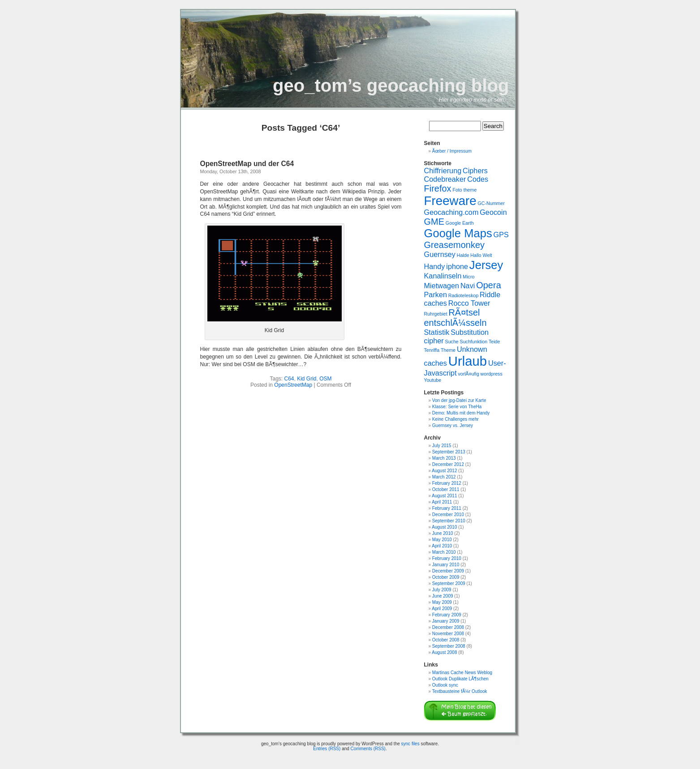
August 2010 (444, 527)
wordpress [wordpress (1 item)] (492, 374)
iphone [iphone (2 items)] (457, 266)
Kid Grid (307, 379)
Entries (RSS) (327, 749)
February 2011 (447, 508)
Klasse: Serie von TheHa (457, 407)
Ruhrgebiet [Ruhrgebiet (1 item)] (436, 314)
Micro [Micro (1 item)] (468, 277)
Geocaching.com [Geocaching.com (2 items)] (451, 212)
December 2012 (448, 464)
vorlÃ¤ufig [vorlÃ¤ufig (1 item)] (468, 374)
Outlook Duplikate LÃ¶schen (460, 679)
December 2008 (448, 627)
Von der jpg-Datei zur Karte (459, 400)
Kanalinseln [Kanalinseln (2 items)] (443, 276)
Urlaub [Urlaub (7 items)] (468, 361)
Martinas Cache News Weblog (462, 673)
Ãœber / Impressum (452, 151)
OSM (325, 379)
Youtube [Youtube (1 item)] (433, 380)
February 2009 (447, 615)
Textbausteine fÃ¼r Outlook (460, 691)
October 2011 (446, 489)
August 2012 (444, 471)
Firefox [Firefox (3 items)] (438, 188)
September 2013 (449, 452)
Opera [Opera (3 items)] (489, 285)
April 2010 (442, 546)
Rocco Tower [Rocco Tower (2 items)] (469, 303)
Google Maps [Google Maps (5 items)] (458, 233)
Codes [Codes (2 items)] (478, 179)
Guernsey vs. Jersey (453, 425)
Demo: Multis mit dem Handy (461, 413)
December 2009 (448, 571)
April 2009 (442, 609)
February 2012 (447, 483)
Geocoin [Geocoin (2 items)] (493, 212)
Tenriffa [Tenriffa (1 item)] (432, 350)
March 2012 (444, 477)
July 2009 (442, 590)
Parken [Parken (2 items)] (436, 295)
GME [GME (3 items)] (434, 222)
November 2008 (448, 634)
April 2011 (442, 502)
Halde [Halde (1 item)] (463, 255)
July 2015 (442, 446)
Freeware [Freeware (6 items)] (450, 201)
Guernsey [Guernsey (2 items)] (440, 254)
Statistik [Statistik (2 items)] (437, 332)
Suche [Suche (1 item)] (452, 342)
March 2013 (444, 458)
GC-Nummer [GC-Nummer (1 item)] (491, 203)
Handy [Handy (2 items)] (435, 266)
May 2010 (442, 540)
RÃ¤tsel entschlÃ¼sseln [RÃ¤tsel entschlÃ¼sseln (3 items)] (455, 318)
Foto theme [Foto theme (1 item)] (464, 190)
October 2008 (446, 640)
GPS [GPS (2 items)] (501, 235)
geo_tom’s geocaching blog (391, 85)
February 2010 (447, 558)
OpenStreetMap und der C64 (247, 164)
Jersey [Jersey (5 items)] (486, 265)
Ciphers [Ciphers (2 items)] (475, 171)
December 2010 (448, 515)
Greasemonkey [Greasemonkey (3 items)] (455, 245)
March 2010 (444, 552)
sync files (410, 744)
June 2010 (443, 533)
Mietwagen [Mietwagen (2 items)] (442, 286)
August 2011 (444, 496)
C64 (289, 379)
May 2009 (442, 602)
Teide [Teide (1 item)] (494, 342)
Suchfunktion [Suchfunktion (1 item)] (474, 342)
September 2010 (449, 521)
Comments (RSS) (368, 749)
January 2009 (446, 621)
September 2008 (449, 646)
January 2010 (446, 565)
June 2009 (443, 596)
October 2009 (446, 577)
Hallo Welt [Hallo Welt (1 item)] (481, 255)
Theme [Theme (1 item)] (448, 350)
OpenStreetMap (293, 385)
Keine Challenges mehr (455, 419)
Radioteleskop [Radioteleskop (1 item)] (464, 295)
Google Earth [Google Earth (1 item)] (460, 223)
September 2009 (449, 583)
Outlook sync (445, 685)
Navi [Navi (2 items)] (468, 286)
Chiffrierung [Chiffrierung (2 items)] (443, 171)
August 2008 (444, 652)
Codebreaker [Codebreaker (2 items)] (445, 179)
